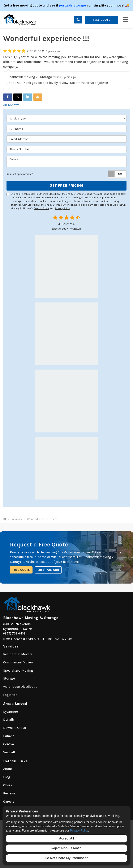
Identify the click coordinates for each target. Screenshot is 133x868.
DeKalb (9, 719)
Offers (8, 785)
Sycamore (10, 712)
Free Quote (102, 20)
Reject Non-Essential (66, 848)
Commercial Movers (18, 662)
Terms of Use (41, 208)
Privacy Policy (63, 208)
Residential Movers (18, 654)
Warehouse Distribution (21, 687)
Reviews (9, 793)
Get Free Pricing (67, 186)
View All (9, 752)
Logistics (10, 695)
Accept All (66, 838)
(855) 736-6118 (48, 570)
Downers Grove (14, 728)
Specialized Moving (18, 670)
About (8, 769)
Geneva (8, 744)
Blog (7, 777)
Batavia (9, 736)
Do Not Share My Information (66, 858)
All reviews (11, 105)
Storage (9, 678)
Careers (9, 801)
